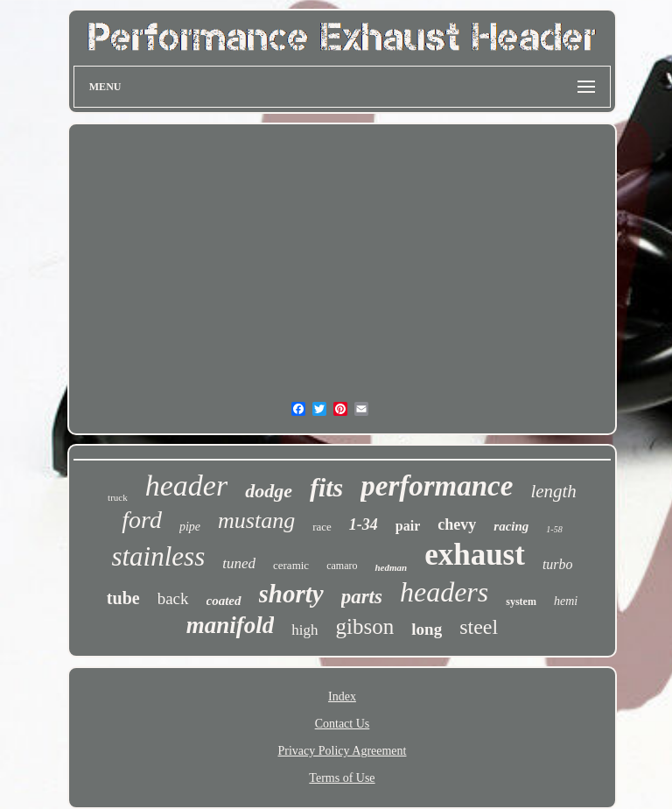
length (553, 491)
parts (362, 597)
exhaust (475, 555)
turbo (558, 564)
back (173, 598)
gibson (365, 626)
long (427, 629)
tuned (239, 563)
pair (408, 526)
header (186, 485)
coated (224, 601)
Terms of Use (342, 778)
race (322, 527)
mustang (256, 521)
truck (118, 497)
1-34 (364, 524)
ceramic (291, 565)
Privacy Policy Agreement (343, 751)
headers (444, 592)
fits (326, 487)
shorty (291, 594)
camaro (342, 566)
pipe (190, 527)
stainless (158, 556)
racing (511, 526)
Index (342, 696)
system (521, 601)
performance (437, 486)
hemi (566, 601)
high (304, 630)
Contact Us (343, 724)
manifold (231, 625)
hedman (391, 567)
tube (123, 598)
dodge (269, 491)
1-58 (554, 529)
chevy (457, 524)
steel (479, 627)
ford (142, 520)
